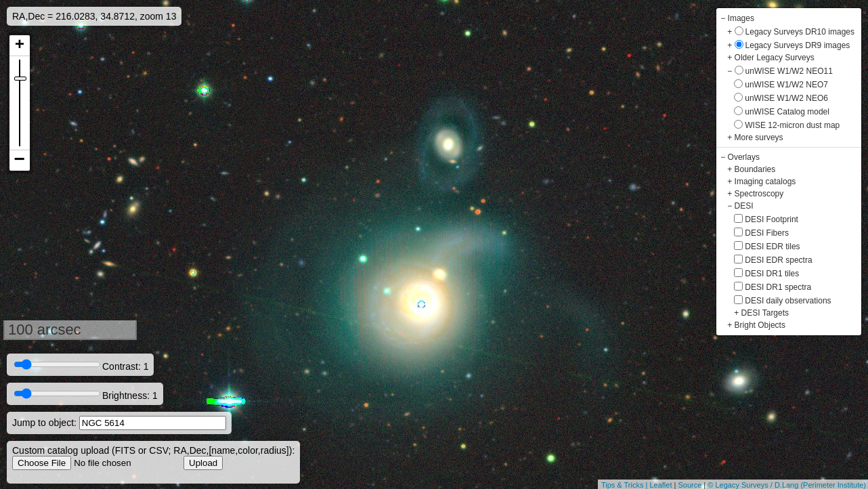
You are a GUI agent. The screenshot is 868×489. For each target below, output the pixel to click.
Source (690, 485)
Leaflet (660, 485)
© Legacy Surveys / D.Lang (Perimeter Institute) (787, 485)
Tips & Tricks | (626, 485)
